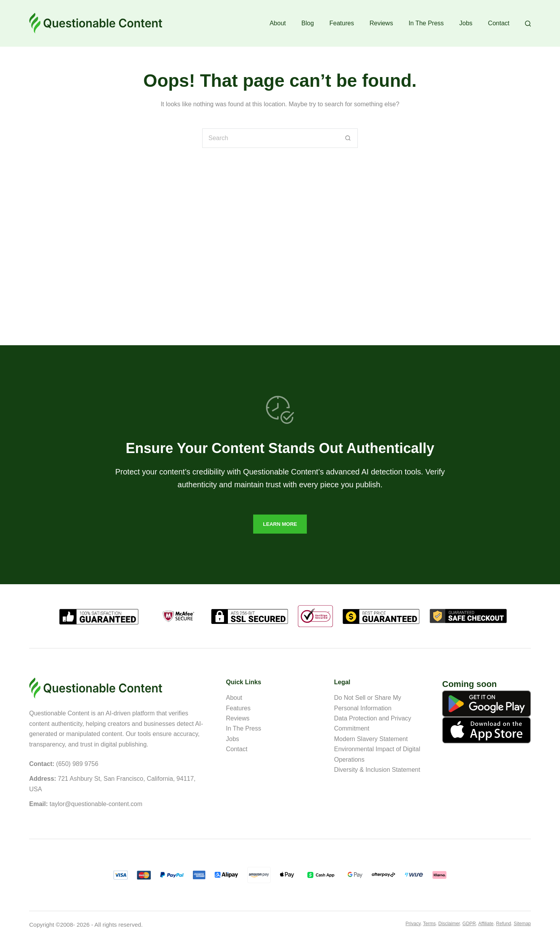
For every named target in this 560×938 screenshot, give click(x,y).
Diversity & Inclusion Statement (377, 770)
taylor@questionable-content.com (96, 804)
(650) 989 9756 (77, 764)
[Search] (528, 24)
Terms (430, 924)
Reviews (381, 23)
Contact (499, 23)
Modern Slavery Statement (371, 739)
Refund (504, 924)
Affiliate (486, 924)
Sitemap (522, 924)
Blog (308, 23)
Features (342, 23)
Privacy (413, 924)
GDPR (469, 924)
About (278, 23)
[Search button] (348, 138)
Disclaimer (449, 924)
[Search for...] (270, 138)
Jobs (466, 23)
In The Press (426, 23)
